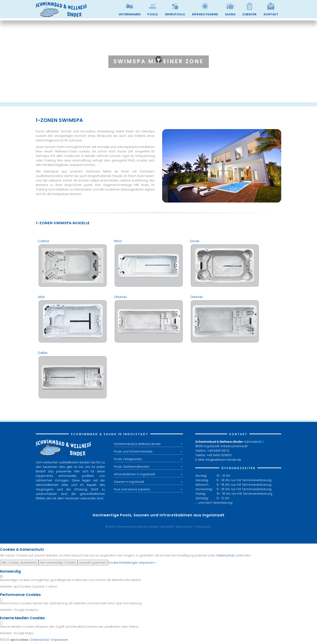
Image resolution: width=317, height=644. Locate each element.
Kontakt (271, 14)
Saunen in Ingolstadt (129, 482)
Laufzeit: (39, 587)
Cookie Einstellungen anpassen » (132, 563)
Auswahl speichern (93, 563)
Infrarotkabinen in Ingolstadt (134, 474)
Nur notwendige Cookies (58, 563)
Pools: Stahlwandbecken (132, 467)
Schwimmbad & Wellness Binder (137, 444)
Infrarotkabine (205, 14)
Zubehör (250, 14)
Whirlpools (175, 14)
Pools (153, 14)
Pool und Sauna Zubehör (132, 489)
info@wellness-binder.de (223, 460)
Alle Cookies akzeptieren (19, 563)
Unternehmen (130, 14)
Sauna (230, 14)
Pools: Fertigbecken (128, 459)
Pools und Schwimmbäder (133, 451)
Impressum (203, 527)
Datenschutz (184, 527)
